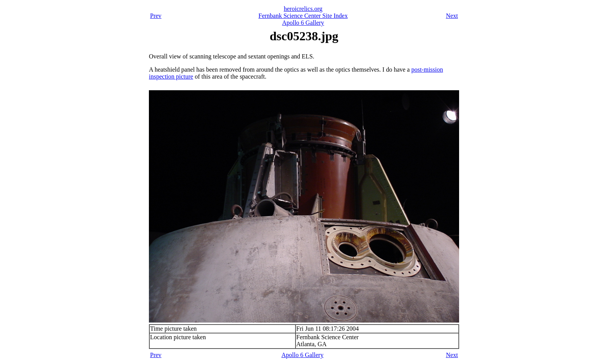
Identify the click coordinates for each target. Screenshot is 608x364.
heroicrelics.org (303, 9)
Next (452, 16)
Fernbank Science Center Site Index (303, 16)
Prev (156, 16)
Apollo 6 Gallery (303, 23)
